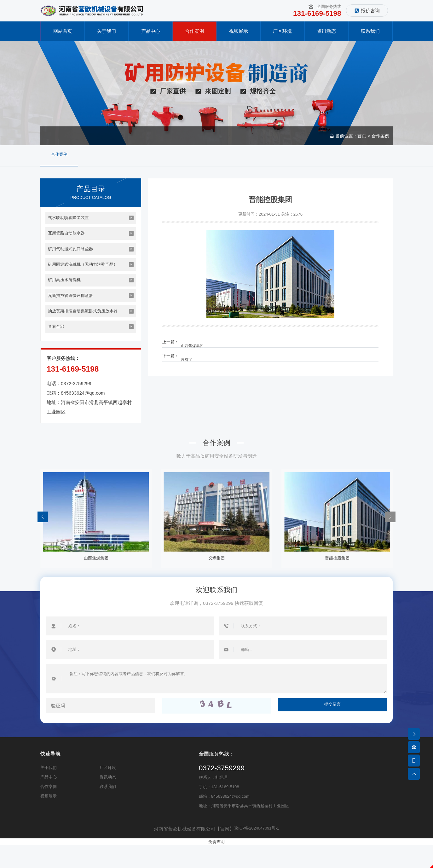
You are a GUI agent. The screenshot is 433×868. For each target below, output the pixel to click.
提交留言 (332, 730)
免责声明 (216, 865)
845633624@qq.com (83, 412)
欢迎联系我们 (216, 613)
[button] (390, 539)
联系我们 (108, 810)
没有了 (191, 358)
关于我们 (49, 791)
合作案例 (380, 138)
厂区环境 (108, 791)
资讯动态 (108, 801)
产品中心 (49, 801)
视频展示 (49, 820)
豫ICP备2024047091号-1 (257, 852)
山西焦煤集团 (197, 344)
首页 (362, 138)
